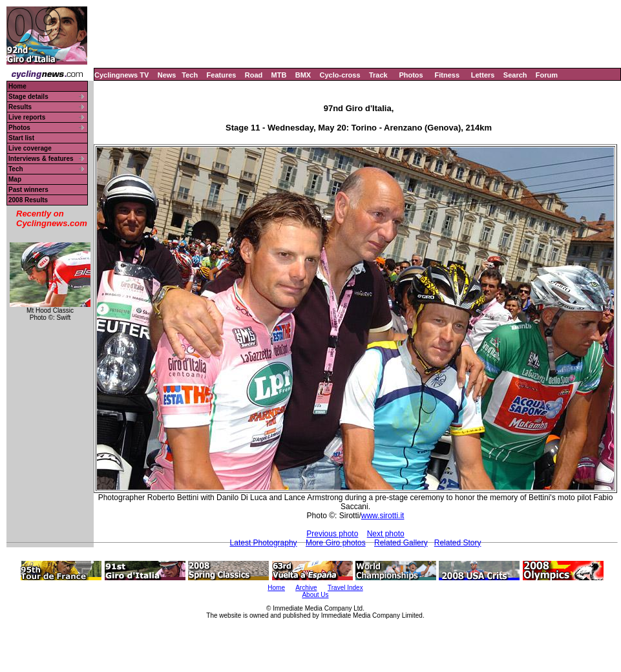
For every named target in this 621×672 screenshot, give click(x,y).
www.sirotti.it (383, 516)
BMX (303, 75)
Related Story (458, 543)
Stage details (28, 97)
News (167, 75)
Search (515, 75)
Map (15, 179)
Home (17, 86)
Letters (483, 75)
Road (254, 75)
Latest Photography (264, 543)
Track (378, 75)
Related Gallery (401, 543)
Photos (411, 75)
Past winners (28, 190)
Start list (21, 138)
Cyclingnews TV (121, 75)
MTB (279, 75)
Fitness (447, 75)
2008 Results (28, 200)
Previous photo (332, 534)
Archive (306, 588)
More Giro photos (336, 543)
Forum (547, 75)
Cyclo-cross (340, 75)
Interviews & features (41, 159)
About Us (315, 595)
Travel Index (345, 588)
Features (222, 75)
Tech (190, 75)
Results (20, 107)
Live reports (27, 117)
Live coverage (30, 148)
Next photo (386, 534)
